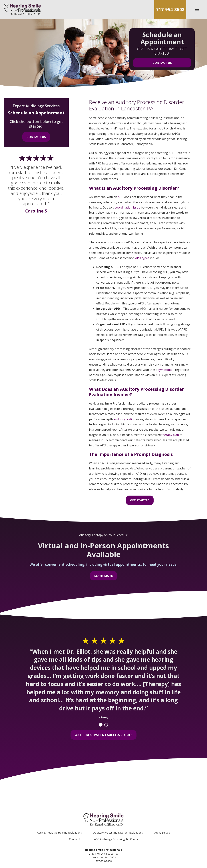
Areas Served (162, 833)
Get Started (140, 500)
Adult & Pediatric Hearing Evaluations (59, 833)
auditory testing (124, 419)
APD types (142, 258)
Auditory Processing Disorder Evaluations (118, 833)
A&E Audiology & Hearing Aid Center (116, 839)
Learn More (103, 576)
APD (121, 197)
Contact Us (162, 63)
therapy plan (170, 435)
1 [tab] (101, 725)
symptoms (165, 370)
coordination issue (127, 207)
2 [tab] (106, 725)
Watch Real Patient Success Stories (103, 735)
